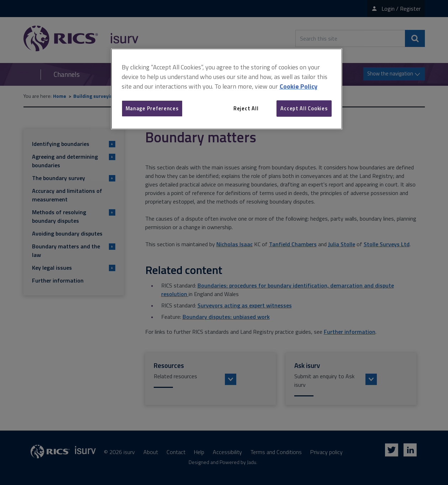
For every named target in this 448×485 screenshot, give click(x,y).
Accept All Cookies (304, 108)
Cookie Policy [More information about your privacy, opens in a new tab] (299, 86)
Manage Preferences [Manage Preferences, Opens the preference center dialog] (152, 108)
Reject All (246, 108)
